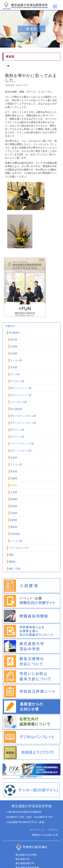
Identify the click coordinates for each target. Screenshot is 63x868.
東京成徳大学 (23, 859)
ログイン (53, 830)
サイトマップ (37, 830)
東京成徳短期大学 (25, 863)
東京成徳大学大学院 (26, 855)
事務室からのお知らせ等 (45, 835)
